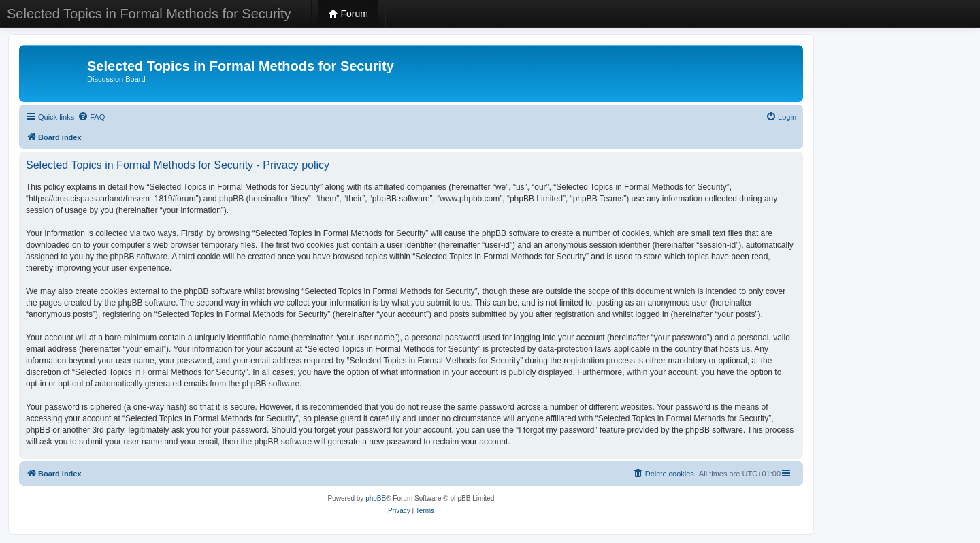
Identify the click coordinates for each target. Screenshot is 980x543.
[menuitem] (91, 117)
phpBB (376, 498)
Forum (348, 14)
